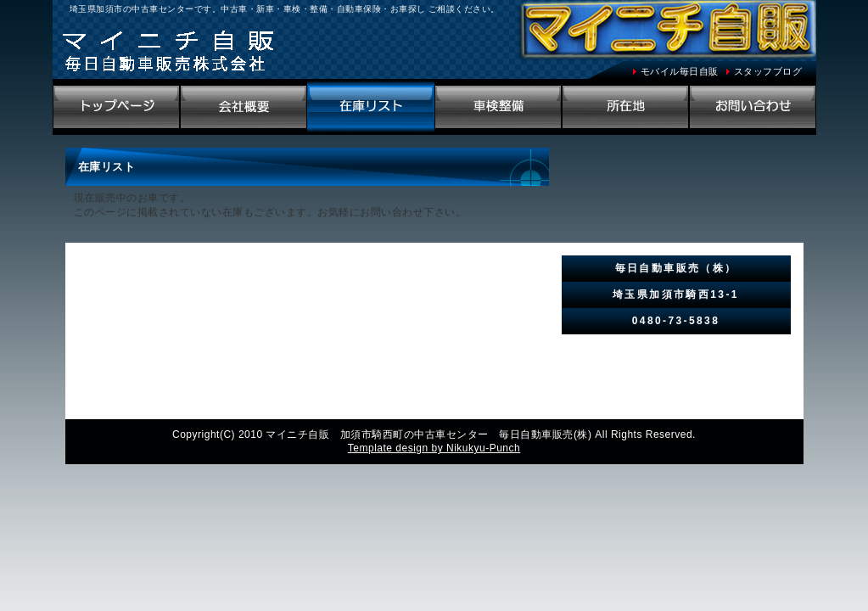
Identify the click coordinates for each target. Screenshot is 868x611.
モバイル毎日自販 (680, 71)
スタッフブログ (768, 71)
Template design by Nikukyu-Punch (434, 448)
